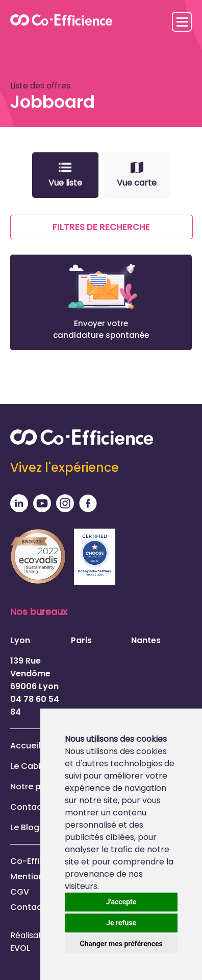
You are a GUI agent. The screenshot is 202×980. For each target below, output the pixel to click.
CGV (20, 892)
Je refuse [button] (121, 923)
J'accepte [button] (121, 902)
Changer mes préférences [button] (121, 944)
